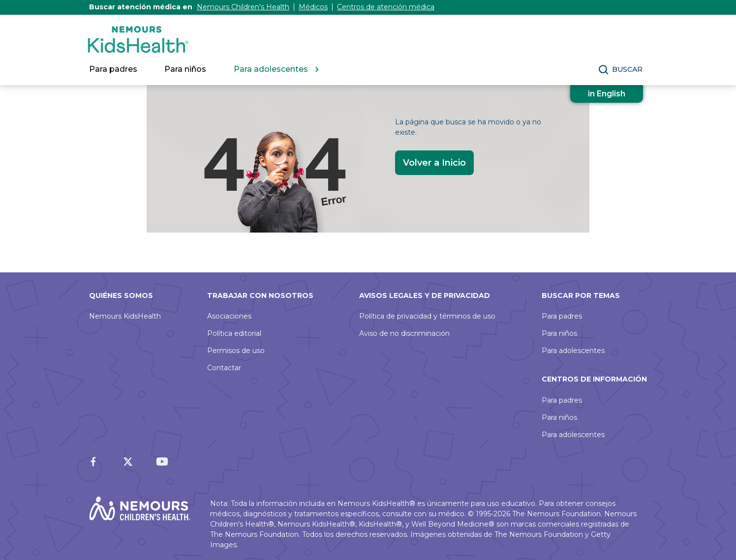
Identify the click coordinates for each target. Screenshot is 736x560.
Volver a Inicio (434, 163)
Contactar (224, 368)
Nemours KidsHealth (125, 316)
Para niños (559, 333)
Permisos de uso (236, 351)
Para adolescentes (573, 351)
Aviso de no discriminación (404, 333)
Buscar (627, 69)
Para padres (562, 316)
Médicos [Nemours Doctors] (313, 7)
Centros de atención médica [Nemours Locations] (386, 7)
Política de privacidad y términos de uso (427, 316)
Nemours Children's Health (243, 7)
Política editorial (234, 333)
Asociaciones (229, 316)
